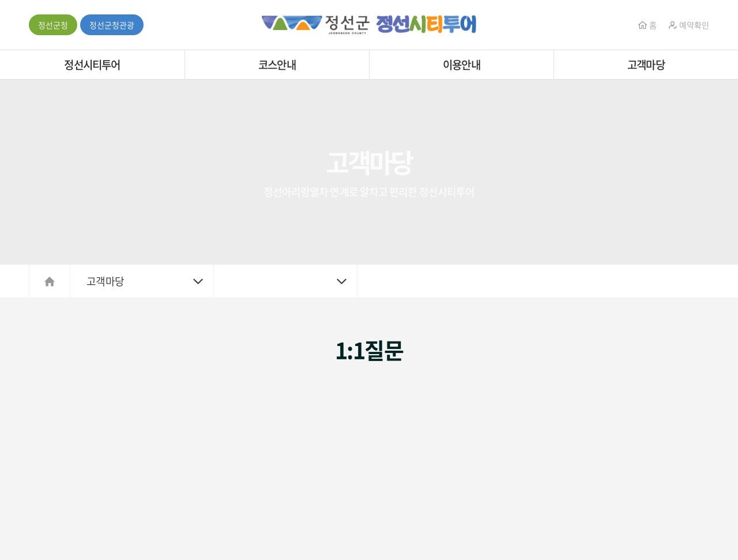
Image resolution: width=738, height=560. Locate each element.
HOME (50, 281)
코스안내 (277, 65)
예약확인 (689, 25)
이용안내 (462, 65)
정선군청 (53, 25)
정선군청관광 (112, 25)
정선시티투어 (92, 65)
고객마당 (646, 65)
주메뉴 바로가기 (0, 0)
